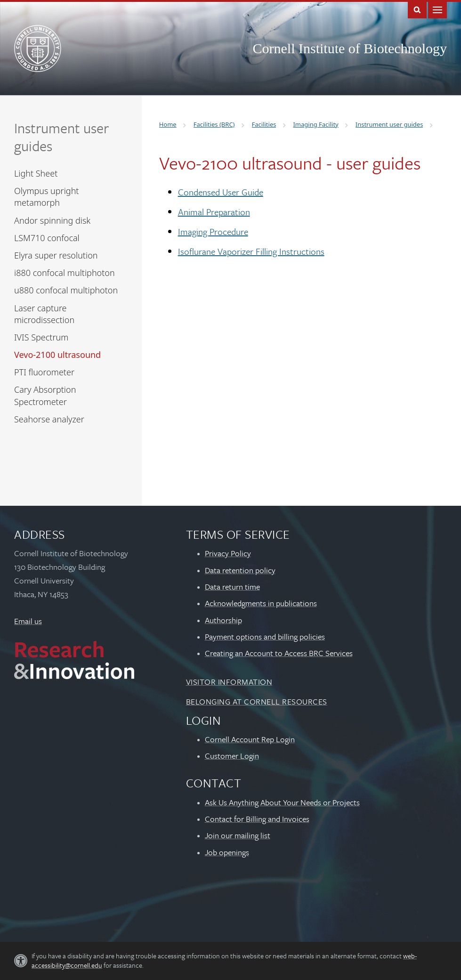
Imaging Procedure (213, 231)
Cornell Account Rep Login (250, 739)
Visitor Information (229, 682)
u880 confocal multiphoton (66, 290)
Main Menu (437, 9)
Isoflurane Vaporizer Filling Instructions (251, 251)
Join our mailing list (238, 835)
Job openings (227, 852)
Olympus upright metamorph (46, 197)
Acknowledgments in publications (261, 603)
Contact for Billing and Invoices (257, 819)
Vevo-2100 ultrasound (57, 355)
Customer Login (232, 756)
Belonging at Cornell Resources (257, 701)
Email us (28, 621)
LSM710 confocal (47, 238)
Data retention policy (240, 570)
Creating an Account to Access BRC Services (279, 653)
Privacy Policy (228, 553)
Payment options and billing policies (265, 636)
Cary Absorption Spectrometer (45, 395)
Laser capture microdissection (44, 314)
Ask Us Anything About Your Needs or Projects (282, 802)
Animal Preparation (214, 212)
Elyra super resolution (56, 255)
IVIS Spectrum (41, 337)
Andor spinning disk (52, 220)
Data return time (232, 587)
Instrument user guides (61, 137)
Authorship (223, 620)
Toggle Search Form (417, 9)
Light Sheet (36, 173)
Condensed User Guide (221, 192)
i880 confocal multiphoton (65, 273)
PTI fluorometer (44, 372)
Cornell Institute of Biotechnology (350, 48)
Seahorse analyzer (49, 419)
